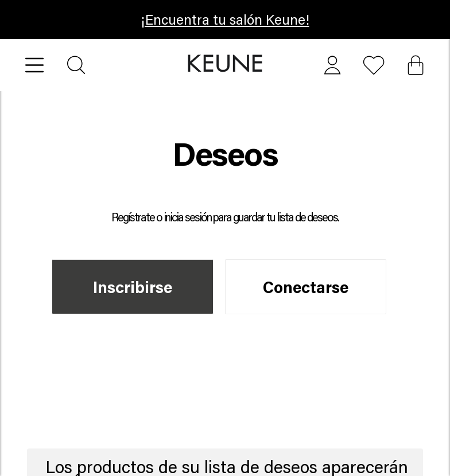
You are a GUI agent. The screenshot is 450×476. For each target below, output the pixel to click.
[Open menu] (34, 65)
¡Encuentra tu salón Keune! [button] (225, 19)
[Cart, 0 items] (416, 65)
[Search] (76, 65)
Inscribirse (133, 286)
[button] (225, 64)
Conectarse (306, 286)
